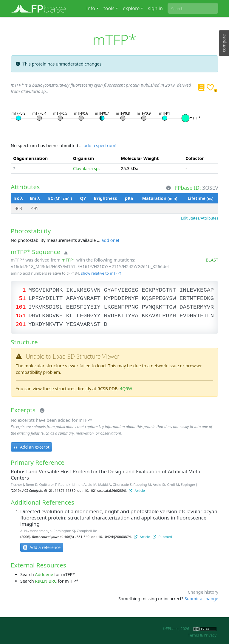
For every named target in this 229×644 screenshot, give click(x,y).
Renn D (32, 484)
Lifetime (200, 198)
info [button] (91, 8)
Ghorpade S (122, 484)
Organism (83, 158)
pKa (129, 198)
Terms (193, 635)
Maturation (160, 198)
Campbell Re (87, 531)
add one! (110, 240)
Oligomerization (30, 158)
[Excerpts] (41, 411)
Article (137, 490)
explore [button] (131, 8)
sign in (155, 8)
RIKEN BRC (46, 581)
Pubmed (162, 537)
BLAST (212, 260)
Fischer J (17, 484)
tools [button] (109, 8)
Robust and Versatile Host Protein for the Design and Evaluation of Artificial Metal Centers (106, 475)
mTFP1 (68, 260)
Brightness (105, 198)
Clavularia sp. (86, 168)
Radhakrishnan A (72, 484)
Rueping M (142, 484)
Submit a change (201, 599)
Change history (203, 592)
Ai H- (24, 531)
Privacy (210, 635)
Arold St (159, 484)
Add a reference (42, 547)
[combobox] (193, 8)
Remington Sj (64, 531)
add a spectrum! (100, 146)
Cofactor (195, 158)
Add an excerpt (31, 447)
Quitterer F (48, 484)
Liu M (92, 484)
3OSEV (210, 188)
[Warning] (65, 253)
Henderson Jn (41, 531)
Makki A (105, 484)
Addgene (44, 574)
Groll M (173, 484)
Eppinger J (189, 484)
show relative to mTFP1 (102, 273)
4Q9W (126, 389)
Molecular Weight (140, 158)
